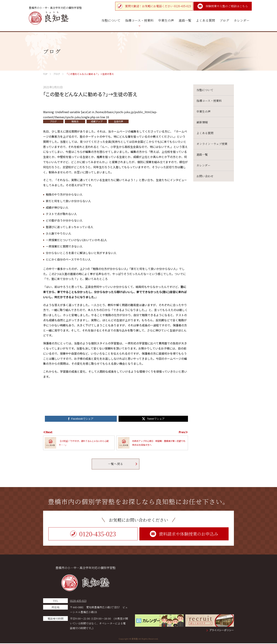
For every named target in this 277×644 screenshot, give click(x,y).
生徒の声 (119, 121)
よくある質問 (205, 133)
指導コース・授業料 (209, 101)
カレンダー (203, 165)
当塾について (205, 90)
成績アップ (97, 121)
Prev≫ (183, 432)
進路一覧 (202, 155)
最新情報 (202, 122)
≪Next (48, 432)
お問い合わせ (205, 176)
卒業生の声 (204, 111)
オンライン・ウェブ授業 (212, 144)
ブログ (53, 121)
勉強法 (75, 121)
